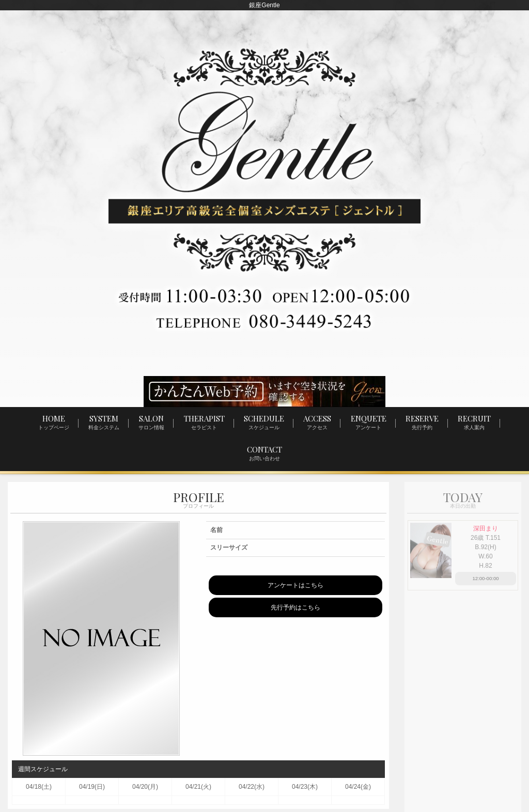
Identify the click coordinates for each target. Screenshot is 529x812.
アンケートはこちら (295, 586)
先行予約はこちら (295, 608)
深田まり (486, 529)
